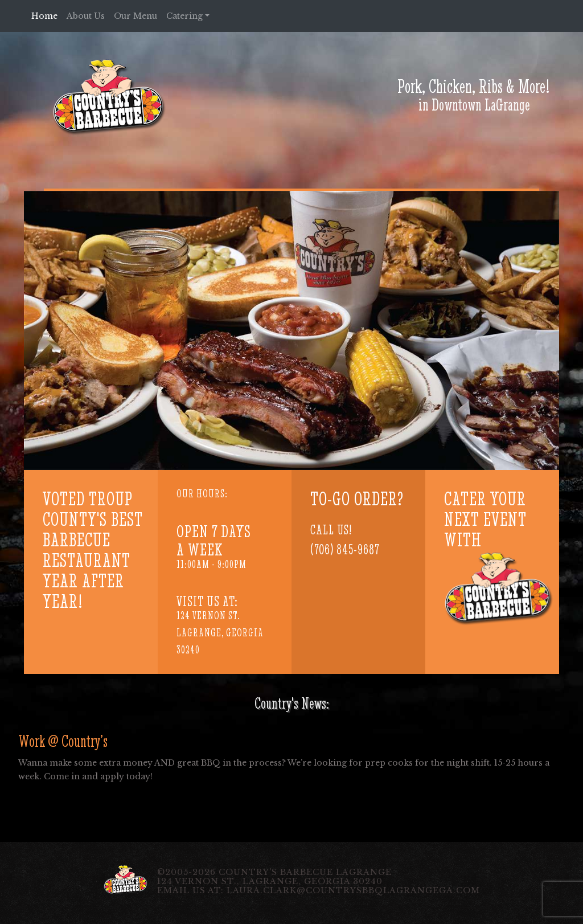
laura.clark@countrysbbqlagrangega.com (353, 890)
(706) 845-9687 (345, 549)
